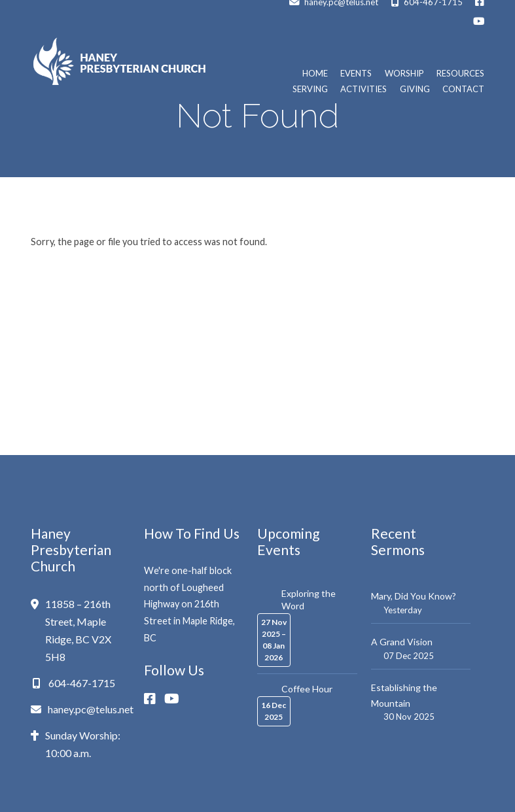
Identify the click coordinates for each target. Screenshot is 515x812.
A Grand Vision (402, 642)
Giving (415, 89)
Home (315, 74)
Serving (310, 89)
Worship (404, 74)
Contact (463, 89)
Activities (364, 89)
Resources (460, 74)
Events (356, 74)
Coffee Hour (307, 689)
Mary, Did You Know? (414, 596)
